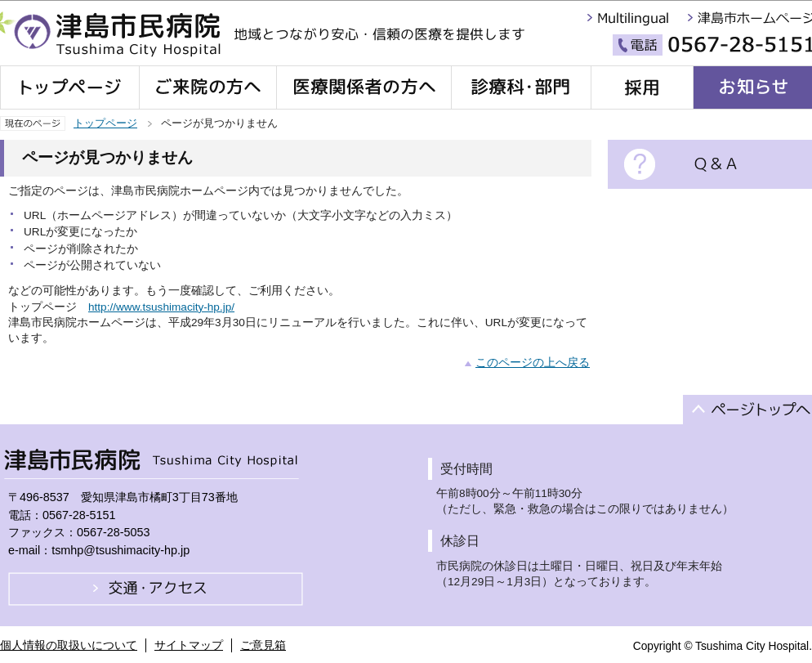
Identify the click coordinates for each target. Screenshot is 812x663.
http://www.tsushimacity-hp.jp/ (161, 307)
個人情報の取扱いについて (69, 645)
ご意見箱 (263, 645)
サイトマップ (189, 645)
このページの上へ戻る (533, 363)
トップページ (105, 123)
